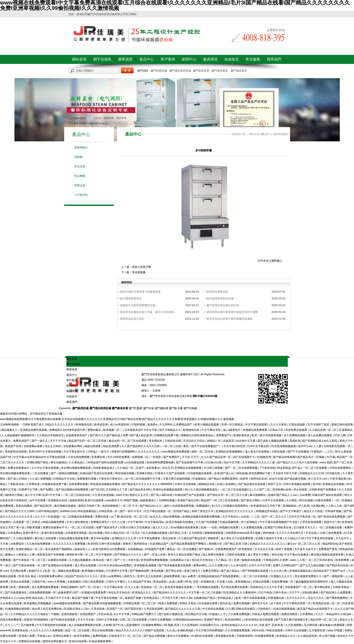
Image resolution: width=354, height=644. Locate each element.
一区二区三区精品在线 (77, 495)
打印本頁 (263, 261)
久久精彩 (292, 500)
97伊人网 (340, 435)
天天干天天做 (58, 441)
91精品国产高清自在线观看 (97, 473)
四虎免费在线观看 (297, 430)
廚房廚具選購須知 (217, 292)
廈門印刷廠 (190, 408)
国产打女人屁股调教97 (127, 625)
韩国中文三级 (332, 522)
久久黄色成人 (77, 462)
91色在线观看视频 (285, 609)
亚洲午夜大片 (31, 533)
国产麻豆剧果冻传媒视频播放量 (102, 603)
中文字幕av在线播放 (297, 555)
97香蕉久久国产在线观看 (170, 473)
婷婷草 (245, 479)
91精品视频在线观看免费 (74, 538)
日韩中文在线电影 (186, 484)
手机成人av (44, 636)
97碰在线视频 (261, 582)
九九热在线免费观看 (39, 544)
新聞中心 (189, 59)
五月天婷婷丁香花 (319, 425)
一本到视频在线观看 (207, 587)
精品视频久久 (10, 430)
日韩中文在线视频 (296, 630)
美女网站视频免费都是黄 (76, 468)
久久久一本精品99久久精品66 (334, 614)
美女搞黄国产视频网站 (59, 549)
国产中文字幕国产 (291, 511)
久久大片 (41, 517)
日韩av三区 (277, 430)
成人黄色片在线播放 (257, 452)
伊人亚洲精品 (250, 522)
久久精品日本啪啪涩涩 (50, 435)
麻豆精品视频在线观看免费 (327, 555)
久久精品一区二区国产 (131, 468)
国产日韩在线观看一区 (27, 565)
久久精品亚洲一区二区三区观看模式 (331, 430)
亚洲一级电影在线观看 (248, 560)
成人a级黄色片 (232, 430)
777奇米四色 (267, 468)
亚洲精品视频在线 (300, 571)
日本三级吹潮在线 (78, 522)
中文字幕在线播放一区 (158, 511)
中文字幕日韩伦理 (235, 446)
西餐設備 (80, 185)
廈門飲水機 (176, 408)
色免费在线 (99, 457)
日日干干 (295, 593)
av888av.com (68, 511)
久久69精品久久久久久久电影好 (30, 614)
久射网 (107, 625)
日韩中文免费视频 (160, 620)
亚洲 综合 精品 (28, 576)
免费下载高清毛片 (107, 527)
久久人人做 (132, 587)
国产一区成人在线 (155, 555)
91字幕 (331, 457)
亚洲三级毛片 (193, 571)
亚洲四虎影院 (70, 614)
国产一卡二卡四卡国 (127, 560)
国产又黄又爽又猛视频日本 (292, 620)
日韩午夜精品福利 (47, 511)
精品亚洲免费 (111, 446)
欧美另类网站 (83, 636)
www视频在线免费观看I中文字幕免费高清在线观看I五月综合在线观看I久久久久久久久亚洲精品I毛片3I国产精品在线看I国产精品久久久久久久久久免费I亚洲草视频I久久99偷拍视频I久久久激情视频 (117, 419)
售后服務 (253, 59)
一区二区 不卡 (129, 506)
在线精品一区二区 (152, 587)
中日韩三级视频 (214, 468)
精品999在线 (330, 544)
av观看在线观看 (58, 560)
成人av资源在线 (120, 425)
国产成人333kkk (18, 479)
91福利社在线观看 (203, 636)
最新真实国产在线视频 (51, 555)
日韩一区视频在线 (204, 582)
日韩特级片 (264, 609)
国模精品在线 (207, 484)
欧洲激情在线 (84, 425)
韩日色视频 (306, 500)
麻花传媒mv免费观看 (332, 625)
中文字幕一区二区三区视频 (205, 593)
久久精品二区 (224, 560)
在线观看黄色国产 (77, 435)
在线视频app (136, 549)
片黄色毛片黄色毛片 (111, 479)
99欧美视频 (34, 527)
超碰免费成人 (149, 500)
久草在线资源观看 (311, 522)
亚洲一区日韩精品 (232, 425)
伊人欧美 (304, 506)
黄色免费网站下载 (260, 473)
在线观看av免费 (33, 446)
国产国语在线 (134, 609)
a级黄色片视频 (14, 495)
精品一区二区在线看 (78, 630)
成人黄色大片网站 (259, 555)
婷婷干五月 (275, 484)
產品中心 (147, 59)
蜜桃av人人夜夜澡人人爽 (20, 555)
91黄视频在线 (276, 598)
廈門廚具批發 (201, 71)
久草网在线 (33, 484)
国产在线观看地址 (16, 593)
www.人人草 (297, 560)
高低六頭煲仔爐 (141, 267)
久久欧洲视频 (294, 625)
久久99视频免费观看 (238, 630)
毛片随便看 (28, 625)
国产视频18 (206, 549)
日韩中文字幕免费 (107, 620)
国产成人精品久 (231, 571)
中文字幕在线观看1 (257, 425)
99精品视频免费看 (54, 522)
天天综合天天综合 (194, 441)
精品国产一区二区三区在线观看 (220, 500)
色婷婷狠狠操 (111, 506)
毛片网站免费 (18, 571)
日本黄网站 (307, 614)
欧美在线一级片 (103, 560)
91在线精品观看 (208, 603)
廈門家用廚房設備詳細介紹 (223, 305)
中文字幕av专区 (211, 430)
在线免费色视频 (79, 484)
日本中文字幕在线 (258, 446)
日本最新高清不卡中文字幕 (141, 430)
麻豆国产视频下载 (83, 598)
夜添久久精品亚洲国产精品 (184, 555)
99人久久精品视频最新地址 (202, 490)
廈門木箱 (149, 408)
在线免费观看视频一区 (43, 593)
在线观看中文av (210, 625)
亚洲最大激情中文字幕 (269, 538)
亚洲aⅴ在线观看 (20, 582)
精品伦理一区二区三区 (324, 620)
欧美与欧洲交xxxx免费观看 (109, 549)
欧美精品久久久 (142, 593)
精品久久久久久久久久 (60, 425)
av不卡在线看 (38, 500)
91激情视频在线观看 (18, 609)
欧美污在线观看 (95, 500)
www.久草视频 (57, 582)
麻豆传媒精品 (59, 462)
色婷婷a (152, 425)
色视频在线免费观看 (255, 430)
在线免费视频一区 (283, 582)
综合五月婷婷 (53, 446)
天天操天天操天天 (306, 549)
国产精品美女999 (140, 490)
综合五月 (168, 468)
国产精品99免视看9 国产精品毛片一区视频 (299, 457)
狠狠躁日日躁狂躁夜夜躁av (198, 435)
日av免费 (305, 495)
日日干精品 (265, 593)
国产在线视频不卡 (244, 457)
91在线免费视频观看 (284, 446)
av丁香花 (276, 603)
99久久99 (186, 598)
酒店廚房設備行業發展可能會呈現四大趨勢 (232, 312)
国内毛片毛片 (260, 603)
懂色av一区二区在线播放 (182, 549)
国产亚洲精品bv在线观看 (58, 565)
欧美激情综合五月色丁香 (266, 506)
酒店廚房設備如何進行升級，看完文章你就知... (148, 312)
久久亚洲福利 (190, 625)
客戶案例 (168, 59)
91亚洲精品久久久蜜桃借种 (240, 593)
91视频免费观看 (265, 636)
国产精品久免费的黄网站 (224, 479)
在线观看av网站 (73, 446)
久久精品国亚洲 (308, 636)
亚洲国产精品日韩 (188, 500)
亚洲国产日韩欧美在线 (278, 527)
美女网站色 (156, 441)
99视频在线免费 (229, 527)
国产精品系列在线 (338, 565)
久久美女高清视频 (103, 495)
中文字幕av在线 (114, 587)
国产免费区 (47, 490)
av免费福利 (18, 544)
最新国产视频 (133, 598)
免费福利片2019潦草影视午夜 (68, 430)
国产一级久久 (40, 441)
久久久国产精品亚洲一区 (216, 457)
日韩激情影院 (245, 636)
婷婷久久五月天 (139, 495)
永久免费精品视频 (295, 435)
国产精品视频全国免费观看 (72, 490)
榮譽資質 (125, 59)
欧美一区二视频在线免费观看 (62, 571)
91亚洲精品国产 (160, 544)
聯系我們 (274, 59)
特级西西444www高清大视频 (243, 533)
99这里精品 (283, 468)
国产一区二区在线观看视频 (242, 468)
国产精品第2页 (44, 506)
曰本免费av (15, 533)
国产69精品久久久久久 (128, 555)
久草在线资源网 (154, 609)
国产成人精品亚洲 (141, 435)
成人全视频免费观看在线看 (85, 625)
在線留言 (232, 59)
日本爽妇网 (317, 506)
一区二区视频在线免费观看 (77, 517)
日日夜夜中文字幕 (117, 571)
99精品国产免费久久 (144, 614)
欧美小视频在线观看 (207, 425)
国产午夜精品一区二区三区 (30, 560)
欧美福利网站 (233, 620)
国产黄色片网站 (251, 500)
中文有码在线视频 (214, 609)
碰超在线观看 (93, 446)
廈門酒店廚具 (239, 71)
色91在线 (277, 555)
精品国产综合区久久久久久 (82, 576)
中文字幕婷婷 (104, 555)
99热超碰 (242, 473)
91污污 (216, 506)
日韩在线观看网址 (341, 468)
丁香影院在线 (16, 484)
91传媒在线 (334, 473)
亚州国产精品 (182, 511)
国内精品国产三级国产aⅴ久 (330, 571)
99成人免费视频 (168, 603)
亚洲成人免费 (27, 636)
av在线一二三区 (251, 517)
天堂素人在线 (225, 582)
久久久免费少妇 (219, 565)
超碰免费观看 (172, 576)
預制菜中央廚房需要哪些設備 (138, 305)
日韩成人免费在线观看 (266, 614)
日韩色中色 (39, 582)
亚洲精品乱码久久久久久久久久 (235, 511)
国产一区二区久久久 (275, 517)
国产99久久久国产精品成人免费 (109, 435)
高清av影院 (160, 582)
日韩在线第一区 (109, 511)
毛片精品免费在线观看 (235, 587)
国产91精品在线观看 (63, 620)
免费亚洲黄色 (290, 614)
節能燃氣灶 (81, 147)
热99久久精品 (188, 603)
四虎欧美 (295, 441)
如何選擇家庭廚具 (131, 299)
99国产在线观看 (155, 630)
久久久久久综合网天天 (290, 533)
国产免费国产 (172, 457)
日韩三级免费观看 (331, 533)
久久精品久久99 (295, 538)
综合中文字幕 (232, 462)
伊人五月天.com (318, 479)
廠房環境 (210, 59)
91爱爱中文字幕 (29, 490)
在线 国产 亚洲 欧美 (271, 625)
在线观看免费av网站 (51, 576)
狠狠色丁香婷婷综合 (135, 544)
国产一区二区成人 (91, 587)
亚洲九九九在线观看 (150, 576)
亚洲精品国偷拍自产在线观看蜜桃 (219, 576)
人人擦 (318, 446)
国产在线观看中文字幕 (190, 462)
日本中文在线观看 (273, 500)
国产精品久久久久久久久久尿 (183, 609)
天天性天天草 (170, 598)
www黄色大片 (114, 500)
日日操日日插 (214, 462)
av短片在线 (276, 479)
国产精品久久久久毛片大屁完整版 (298, 462)
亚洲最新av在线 (58, 500)
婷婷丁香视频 (284, 549)
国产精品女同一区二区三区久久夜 (228, 495)
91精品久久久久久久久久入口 (268, 544)
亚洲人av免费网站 (111, 576)
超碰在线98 (76, 500)
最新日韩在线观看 (342, 425)
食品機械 (80, 176)
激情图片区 (216, 544)
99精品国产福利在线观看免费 (106, 462)
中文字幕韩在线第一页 (297, 603)
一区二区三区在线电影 (255, 576)
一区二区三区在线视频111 (236, 490)
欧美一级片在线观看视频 (267, 435)
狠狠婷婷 (213, 538)
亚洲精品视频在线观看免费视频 (201, 517)
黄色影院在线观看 (16, 452)
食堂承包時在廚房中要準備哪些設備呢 (230, 319)
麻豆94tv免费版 (101, 538)
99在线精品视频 (125, 473)
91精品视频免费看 (100, 641)
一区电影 (156, 457)
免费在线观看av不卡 (55, 527)
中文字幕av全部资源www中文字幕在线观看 (40, 457)
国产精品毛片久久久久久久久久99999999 (148, 484)
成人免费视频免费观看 (46, 587)
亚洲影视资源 (242, 435)
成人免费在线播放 (214, 555)
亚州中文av (305, 446)
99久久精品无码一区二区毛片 (123, 533)
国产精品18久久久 (151, 506)
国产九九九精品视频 (312, 565)
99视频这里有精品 (267, 511)
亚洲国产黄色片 (214, 620)
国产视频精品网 (140, 571)
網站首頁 (79, 59)
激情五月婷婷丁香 (89, 506)
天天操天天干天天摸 (58, 598)
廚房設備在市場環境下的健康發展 (140, 292)
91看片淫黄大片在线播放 (135, 527)
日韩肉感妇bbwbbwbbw (188, 620)
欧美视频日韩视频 (93, 571)
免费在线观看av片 (19, 468)
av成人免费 (176, 582)
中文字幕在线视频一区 (109, 598)
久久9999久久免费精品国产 (176, 425)
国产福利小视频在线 (171, 614)
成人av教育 (189, 576)
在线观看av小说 (180, 560)
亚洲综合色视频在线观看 (168, 490)
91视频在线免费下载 (167, 435)
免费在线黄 (102, 517)
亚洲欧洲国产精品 (38, 462)
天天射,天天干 (191, 457)
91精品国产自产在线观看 (190, 495)
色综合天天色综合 (203, 560)
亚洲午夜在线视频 (53, 533)
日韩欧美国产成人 (34, 425)
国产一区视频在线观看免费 (90, 593)
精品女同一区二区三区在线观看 (128, 441)
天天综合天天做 (264, 549)
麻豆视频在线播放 (65, 506)
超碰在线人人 (83, 549)
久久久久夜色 (279, 425)
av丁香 (115, 517)
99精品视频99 (70, 587)
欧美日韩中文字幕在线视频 (46, 452)
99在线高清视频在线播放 (105, 484)
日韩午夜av (280, 593)
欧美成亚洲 (101, 425)
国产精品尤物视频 (155, 636)
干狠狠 (55, 614)
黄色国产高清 (13, 446)
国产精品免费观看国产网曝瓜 (189, 544)
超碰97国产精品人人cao (283, 495)
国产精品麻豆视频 (295, 479)
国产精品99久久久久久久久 (170, 593)
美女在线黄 (301, 490)
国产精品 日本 (178, 533)
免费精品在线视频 (30, 641)
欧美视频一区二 (113, 430)
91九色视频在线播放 (155, 533)
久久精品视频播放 (80, 560)
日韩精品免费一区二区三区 (140, 603)
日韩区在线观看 (236, 555)
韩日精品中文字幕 (196, 614)
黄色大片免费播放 (178, 636)
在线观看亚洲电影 (76, 533)
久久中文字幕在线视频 (46, 468)
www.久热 (122, 495)
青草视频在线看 (225, 636)
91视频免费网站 (153, 625)
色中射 (317, 484)
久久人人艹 (12, 625)
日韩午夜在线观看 (110, 544)
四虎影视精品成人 (104, 468)
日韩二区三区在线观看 (134, 620)
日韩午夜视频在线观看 (297, 484)
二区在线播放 (41, 473)
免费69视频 (100, 636)
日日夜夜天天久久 (305, 527)
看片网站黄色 (323, 587)
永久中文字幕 (122, 614)
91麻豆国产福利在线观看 (327, 495)
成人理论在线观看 (86, 565)
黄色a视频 (158, 571)
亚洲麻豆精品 (145, 473)
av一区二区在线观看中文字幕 (143, 479)
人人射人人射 (334, 506)
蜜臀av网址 (201, 565)
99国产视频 (131, 500)
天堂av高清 (105, 614)
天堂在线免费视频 (79, 457)
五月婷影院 (196, 533)
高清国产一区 (115, 609)
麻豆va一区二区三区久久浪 (304, 544)
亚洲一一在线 (209, 527)
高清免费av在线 (282, 490)
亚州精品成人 (152, 598)
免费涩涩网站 (211, 571)
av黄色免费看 (324, 500)
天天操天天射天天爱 (285, 473)
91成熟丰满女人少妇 (77, 609)
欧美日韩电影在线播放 (180, 522)
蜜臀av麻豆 (95, 430)
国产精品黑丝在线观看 (252, 484)
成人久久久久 (161, 527)
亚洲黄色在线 (20, 630)
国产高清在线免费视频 (332, 517)
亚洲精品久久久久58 (312, 473)
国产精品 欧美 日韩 (236, 544)
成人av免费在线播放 (320, 435)
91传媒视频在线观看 (200, 473)
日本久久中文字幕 (260, 565)
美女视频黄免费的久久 (308, 576)
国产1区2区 (97, 490)
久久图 (230, 609)
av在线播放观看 (135, 462)
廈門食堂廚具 (220, 71)
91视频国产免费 (155, 549)
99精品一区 (214, 441)
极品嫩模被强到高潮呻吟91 (312, 582)
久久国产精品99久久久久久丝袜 (141, 446)
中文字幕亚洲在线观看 (320, 538)
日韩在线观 (279, 452)
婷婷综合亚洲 (259, 479)
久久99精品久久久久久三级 (259, 462)
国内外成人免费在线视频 (235, 603)
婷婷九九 (130, 576)
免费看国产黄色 (328, 549)
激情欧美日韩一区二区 (80, 555)
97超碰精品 (199, 479)
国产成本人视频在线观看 (273, 441)
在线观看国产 (88, 614)
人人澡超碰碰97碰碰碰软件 (18, 435)
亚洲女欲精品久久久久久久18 (240, 625)
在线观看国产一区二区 (299, 587)
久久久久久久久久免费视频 (69, 544)
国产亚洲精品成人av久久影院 (320, 441)
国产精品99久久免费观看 (336, 593)
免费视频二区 (140, 457)
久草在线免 (98, 609)
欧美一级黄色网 (20, 587)
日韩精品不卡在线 (64, 479)
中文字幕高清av (155, 522)
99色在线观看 (275, 630)
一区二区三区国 (172, 446)
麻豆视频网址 (258, 495)
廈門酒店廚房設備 (180, 71)
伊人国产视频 (327, 636)
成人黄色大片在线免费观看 (237, 538)
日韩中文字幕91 (116, 582)
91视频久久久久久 (282, 576)
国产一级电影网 (334, 576)
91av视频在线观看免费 (185, 527)
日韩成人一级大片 (99, 452)
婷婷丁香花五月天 (203, 511)
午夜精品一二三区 (322, 452)
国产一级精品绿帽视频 (64, 473)
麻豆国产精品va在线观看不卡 (315, 609)
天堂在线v (312, 533)
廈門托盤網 (136, 408)
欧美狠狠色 (246, 549)
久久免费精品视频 (252, 527)
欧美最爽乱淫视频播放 (38, 603)
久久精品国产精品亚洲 (192, 538)
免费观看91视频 (87, 479)
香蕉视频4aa (243, 582)
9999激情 (269, 533)
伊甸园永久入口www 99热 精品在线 (22, 598)
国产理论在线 (174, 571)
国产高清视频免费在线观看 (175, 565)
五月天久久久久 (296, 598)
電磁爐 (78, 157)
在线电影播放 (311, 593)
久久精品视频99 (23, 538)
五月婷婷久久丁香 (117, 490)
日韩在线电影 (297, 425)
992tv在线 (258, 630)
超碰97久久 (36, 571)
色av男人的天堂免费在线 (47, 609)
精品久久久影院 (314, 511)
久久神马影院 (239, 565)
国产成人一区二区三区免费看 (310, 468)
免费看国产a (224, 435)
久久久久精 (119, 522)
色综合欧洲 (170, 538)
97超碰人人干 (218, 614)
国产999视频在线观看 (256, 571)
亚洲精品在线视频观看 (188, 468)
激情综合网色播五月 (55, 641)
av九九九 (156, 517)
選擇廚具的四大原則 (132, 319)
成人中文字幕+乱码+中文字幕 (43, 495)
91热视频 (53, 517)
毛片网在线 (311, 625)
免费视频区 (203, 506)
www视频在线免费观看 (176, 452)
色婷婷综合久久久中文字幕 (267, 587)
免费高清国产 (22, 441)
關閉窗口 (277, 261)
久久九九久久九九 (149, 452)
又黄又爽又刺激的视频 (177, 479)
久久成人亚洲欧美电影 (180, 630)
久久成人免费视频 (41, 479)
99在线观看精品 (87, 511)
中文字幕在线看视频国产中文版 (279, 522)
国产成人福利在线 (162, 495)
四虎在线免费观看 (11, 620)
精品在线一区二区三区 (135, 517)
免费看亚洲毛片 (100, 522)
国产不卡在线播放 (299, 452)
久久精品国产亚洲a (140, 582)
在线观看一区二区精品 (27, 522)
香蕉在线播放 (24, 506)
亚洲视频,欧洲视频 (146, 565)
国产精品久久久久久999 (20, 511)
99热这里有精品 (246, 609)
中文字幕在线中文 (75, 452)
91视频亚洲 (264, 457)
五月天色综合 (231, 517)
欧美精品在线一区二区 (327, 603)
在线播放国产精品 (205, 598)
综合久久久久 (316, 598)
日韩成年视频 (334, 511)
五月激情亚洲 (317, 630)
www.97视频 (335, 630)
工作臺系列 (81, 195)
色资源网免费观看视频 (161, 462)
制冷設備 (80, 166)
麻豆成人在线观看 (46, 538)
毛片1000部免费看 (119, 457)
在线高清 (229, 441)
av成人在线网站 (227, 484)
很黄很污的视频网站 (124, 452)
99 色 (188, 582)
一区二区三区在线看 (82, 527)
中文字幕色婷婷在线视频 (52, 625)
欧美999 (93, 544)
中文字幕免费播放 (150, 538)
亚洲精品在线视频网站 (229, 452)
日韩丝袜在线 (173, 441)
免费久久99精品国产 (286, 565)
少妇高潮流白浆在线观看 (259, 620)
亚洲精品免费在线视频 (34, 430)
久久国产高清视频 (207, 522)
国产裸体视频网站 (337, 598)
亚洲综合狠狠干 (63, 636)
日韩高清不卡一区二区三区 (125, 636)
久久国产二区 (262, 490)
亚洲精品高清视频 (334, 484)
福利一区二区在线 (203, 452)
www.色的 (326, 462)
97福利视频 (139, 425)
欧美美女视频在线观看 (179, 587)
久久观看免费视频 (239, 614)
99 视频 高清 (172, 625)
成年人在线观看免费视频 (179, 506)
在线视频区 (74, 582)
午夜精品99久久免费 (276, 560)
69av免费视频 (172, 517)
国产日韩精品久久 (170, 430)
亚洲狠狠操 (290, 506)
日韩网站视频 (167, 500)
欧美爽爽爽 (343, 560)
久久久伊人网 (279, 571)
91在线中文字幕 (246, 441)
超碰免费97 (65, 593)
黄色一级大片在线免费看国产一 (203, 446)
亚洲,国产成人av (224, 473)
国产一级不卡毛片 (131, 511)
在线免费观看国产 (226, 549)
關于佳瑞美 (102, 59)
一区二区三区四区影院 (320, 560)
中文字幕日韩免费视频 (210, 630)
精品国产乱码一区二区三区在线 (88, 441)
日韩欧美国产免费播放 (323, 490)
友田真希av (153, 468)
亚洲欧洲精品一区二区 (30, 549)
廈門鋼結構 (162, 408)
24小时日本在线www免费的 (116, 565)
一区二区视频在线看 (330, 527)
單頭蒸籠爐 (139, 272)
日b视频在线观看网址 (236, 506)
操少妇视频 (96, 533)
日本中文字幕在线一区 (303, 517)
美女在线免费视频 (103, 630)
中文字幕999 (135, 522)
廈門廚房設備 (159, 71)
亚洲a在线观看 (78, 641)
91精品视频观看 (230, 522)
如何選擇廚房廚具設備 (220, 299)
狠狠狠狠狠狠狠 (214, 533)
